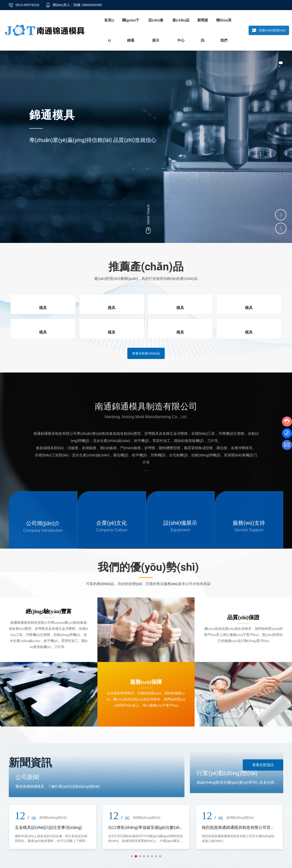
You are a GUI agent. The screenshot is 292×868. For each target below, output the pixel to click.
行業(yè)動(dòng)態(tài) (227, 774)
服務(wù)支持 (249, 523)
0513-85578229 (27, 5)
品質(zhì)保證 (243, 618)
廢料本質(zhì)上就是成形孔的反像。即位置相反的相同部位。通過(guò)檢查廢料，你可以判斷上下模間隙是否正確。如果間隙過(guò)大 (52, 841)
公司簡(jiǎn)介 (43, 524)
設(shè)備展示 (180, 523)
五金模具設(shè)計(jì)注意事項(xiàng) (48, 828)
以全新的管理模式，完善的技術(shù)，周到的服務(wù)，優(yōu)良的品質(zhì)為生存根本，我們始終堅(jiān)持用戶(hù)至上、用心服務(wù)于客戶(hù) (146, 700)
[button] (281, 65)
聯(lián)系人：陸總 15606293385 (77, 5)
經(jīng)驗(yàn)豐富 (49, 612)
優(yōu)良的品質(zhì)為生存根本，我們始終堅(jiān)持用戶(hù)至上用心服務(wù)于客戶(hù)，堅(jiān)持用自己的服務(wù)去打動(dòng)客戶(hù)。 (243, 635)
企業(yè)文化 (112, 523)
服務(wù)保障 (146, 682)
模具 (43, 308)
